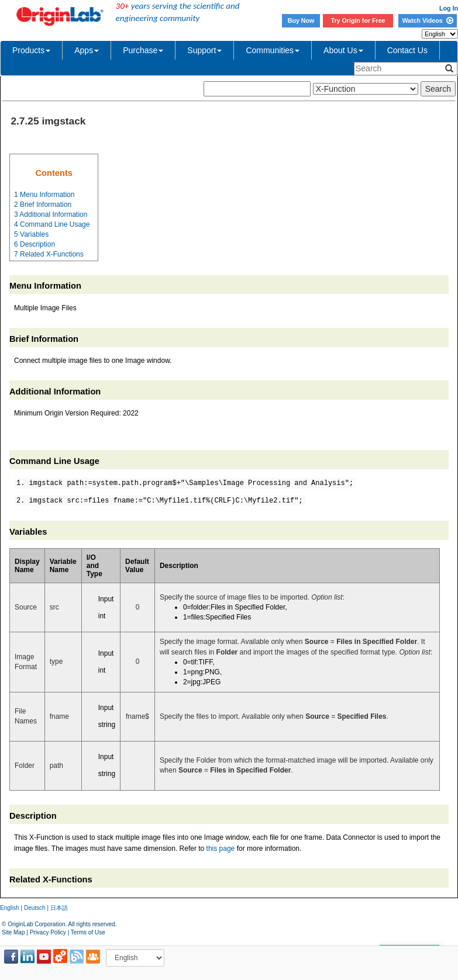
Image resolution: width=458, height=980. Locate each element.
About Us (343, 50)
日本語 (59, 908)
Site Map (13, 932)
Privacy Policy (48, 932)
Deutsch (35, 908)
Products (31, 50)
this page (221, 849)
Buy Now (301, 20)
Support (204, 50)
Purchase (143, 50)
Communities (273, 50)
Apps (87, 50)
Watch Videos (427, 20)
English (10, 908)
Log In (449, 8)
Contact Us (407, 50)
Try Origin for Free (358, 20)
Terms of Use (88, 932)
